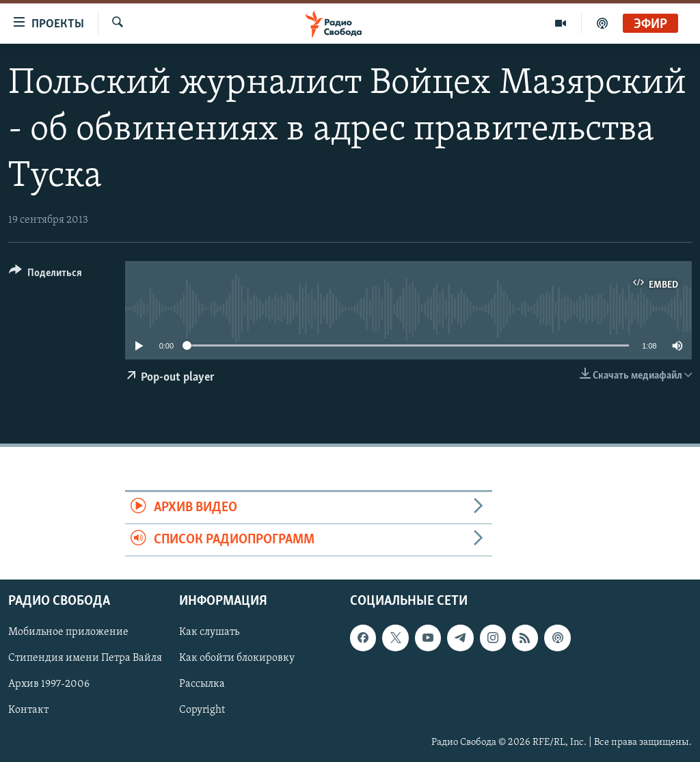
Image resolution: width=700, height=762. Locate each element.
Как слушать (209, 633)
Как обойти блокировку (237, 659)
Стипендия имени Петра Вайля (85, 659)
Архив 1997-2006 (49, 685)
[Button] (45, 275)
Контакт (28, 711)
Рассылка (202, 685)
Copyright (202, 711)
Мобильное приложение (68, 633)
